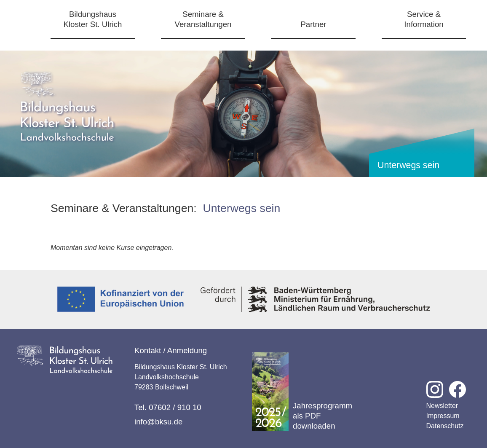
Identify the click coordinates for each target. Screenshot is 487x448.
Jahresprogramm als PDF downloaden (302, 392)
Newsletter (442, 406)
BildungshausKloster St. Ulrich (93, 19)
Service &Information (424, 19)
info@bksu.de (158, 422)
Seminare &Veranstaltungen (203, 19)
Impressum (443, 416)
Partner (313, 24)
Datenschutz (445, 426)
